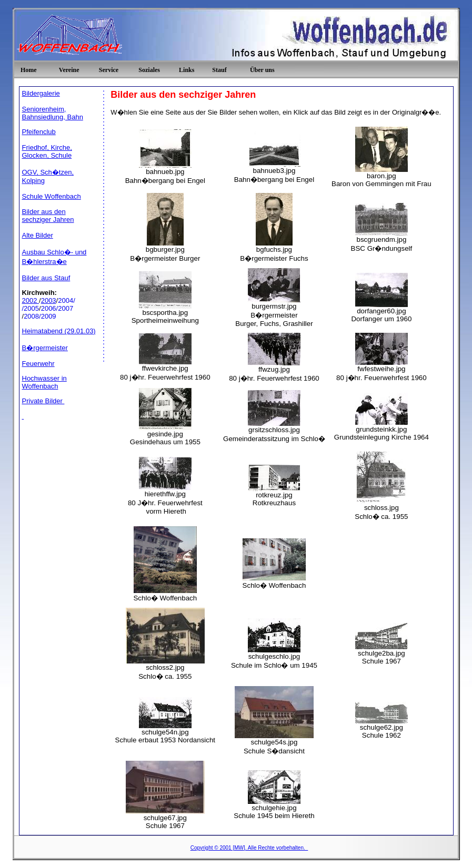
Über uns (262, 70)
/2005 (31, 308)
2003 (49, 300)
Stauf (219, 70)
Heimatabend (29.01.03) (59, 331)
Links (187, 70)
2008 (31, 316)
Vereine (69, 70)
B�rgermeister (45, 348)
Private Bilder (43, 401)
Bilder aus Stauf (46, 278)
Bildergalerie (41, 93)
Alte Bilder (38, 235)
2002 (31, 300)
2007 (66, 308)
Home (29, 70)
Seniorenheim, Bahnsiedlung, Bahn (53, 113)
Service (109, 70)
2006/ (50, 308)
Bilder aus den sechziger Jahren (48, 216)
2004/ (67, 300)
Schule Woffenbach (52, 196)
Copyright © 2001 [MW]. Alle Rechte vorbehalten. (249, 848)
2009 (49, 316)
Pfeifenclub (39, 132)
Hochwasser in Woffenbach (44, 382)
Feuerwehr (38, 364)
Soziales (149, 70)
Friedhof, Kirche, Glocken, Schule (47, 151)
